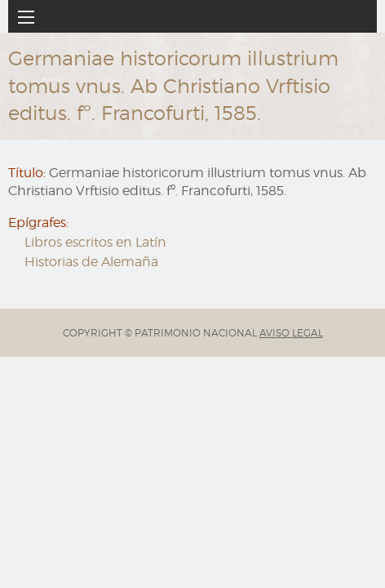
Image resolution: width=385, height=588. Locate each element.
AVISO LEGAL (291, 333)
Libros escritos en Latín (95, 242)
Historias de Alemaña (91, 262)
